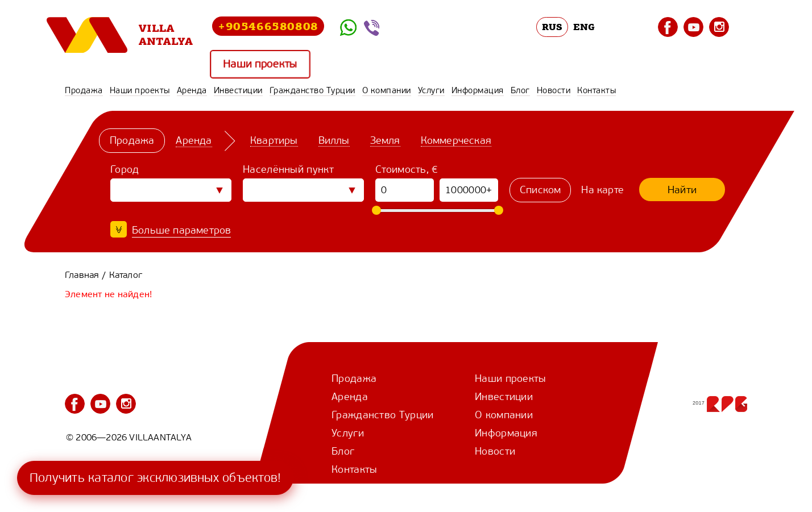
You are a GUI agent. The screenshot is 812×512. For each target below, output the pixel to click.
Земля (385, 140)
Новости (554, 90)
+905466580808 (268, 26)
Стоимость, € (407, 169)
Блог (520, 90)
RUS (552, 27)
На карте (602, 190)
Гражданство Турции (312, 90)
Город (125, 169)
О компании (387, 90)
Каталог (126, 275)
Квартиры (274, 140)
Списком (540, 190)
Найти (682, 190)
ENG (584, 27)
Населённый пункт (288, 169)
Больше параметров (181, 230)
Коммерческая (456, 140)
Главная (82, 275)
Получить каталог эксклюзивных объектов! (155, 478)
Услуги (431, 90)
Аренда (192, 90)
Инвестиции (238, 90)
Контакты (596, 90)
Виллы (334, 140)
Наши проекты (260, 64)
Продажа (84, 90)
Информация (478, 90)
